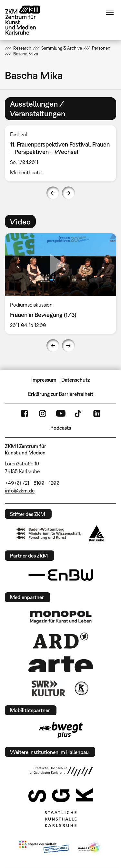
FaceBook (25, 414)
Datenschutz (76, 380)
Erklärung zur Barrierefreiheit (61, 394)
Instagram (43, 414)
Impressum (44, 380)
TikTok (79, 414)
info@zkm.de (20, 491)
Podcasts (61, 428)
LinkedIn (97, 414)
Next (68, 193)
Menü (110, 12)
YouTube (61, 414)
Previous (53, 193)
